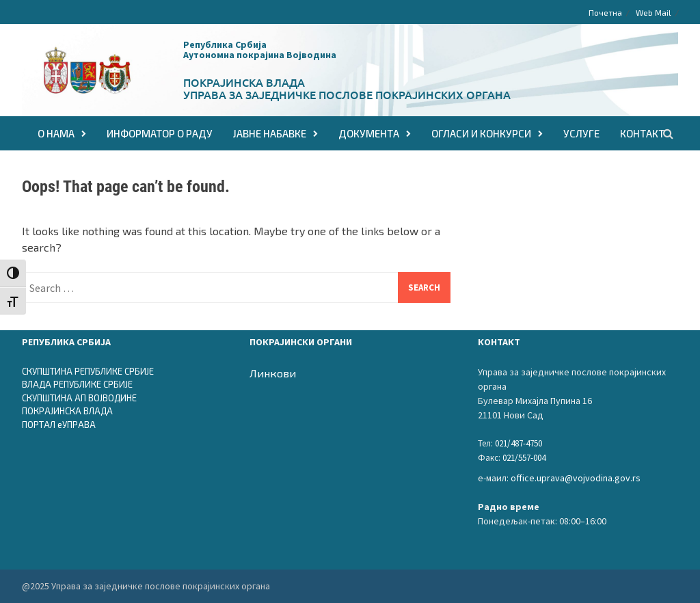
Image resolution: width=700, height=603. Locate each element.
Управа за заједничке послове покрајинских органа (347, 94)
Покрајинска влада (244, 82)
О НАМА (56, 133)
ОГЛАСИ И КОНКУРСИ (481, 133)
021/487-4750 (519, 443)
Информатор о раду (160, 133)
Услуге (581, 133)
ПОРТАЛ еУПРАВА (59, 425)
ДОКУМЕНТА (369, 133)
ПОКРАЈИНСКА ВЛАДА (67, 411)
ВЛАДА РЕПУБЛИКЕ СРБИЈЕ (77, 384)
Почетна (605, 12)
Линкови (273, 373)
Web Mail (654, 12)
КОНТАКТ (642, 133)
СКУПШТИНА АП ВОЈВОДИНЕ (79, 398)
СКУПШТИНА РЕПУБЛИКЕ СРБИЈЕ (88, 371)
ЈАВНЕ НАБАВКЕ (270, 133)
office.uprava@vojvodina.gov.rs (576, 478)
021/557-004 (524, 458)
